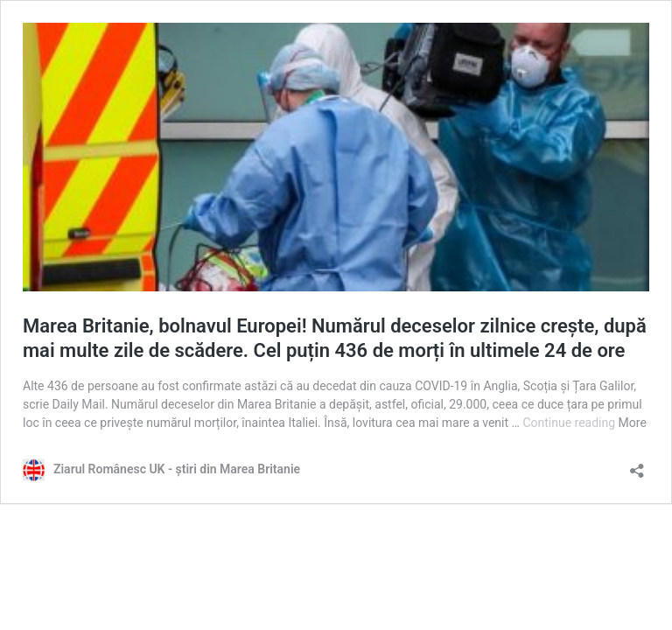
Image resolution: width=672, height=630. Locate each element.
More (633, 423)
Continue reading (570, 423)
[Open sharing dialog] (637, 465)
